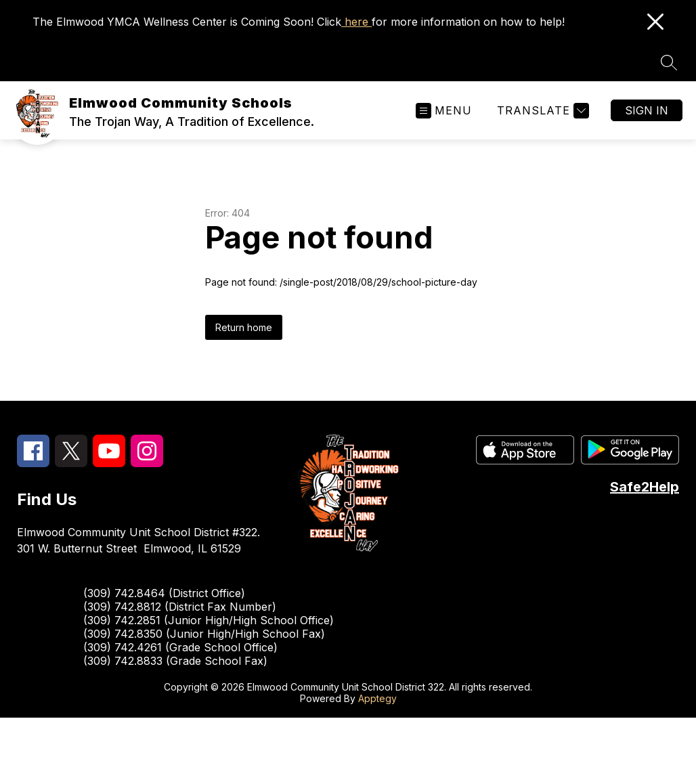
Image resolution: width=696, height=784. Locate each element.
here (356, 22)
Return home (244, 327)
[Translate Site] (541, 111)
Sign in (647, 110)
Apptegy (377, 698)
